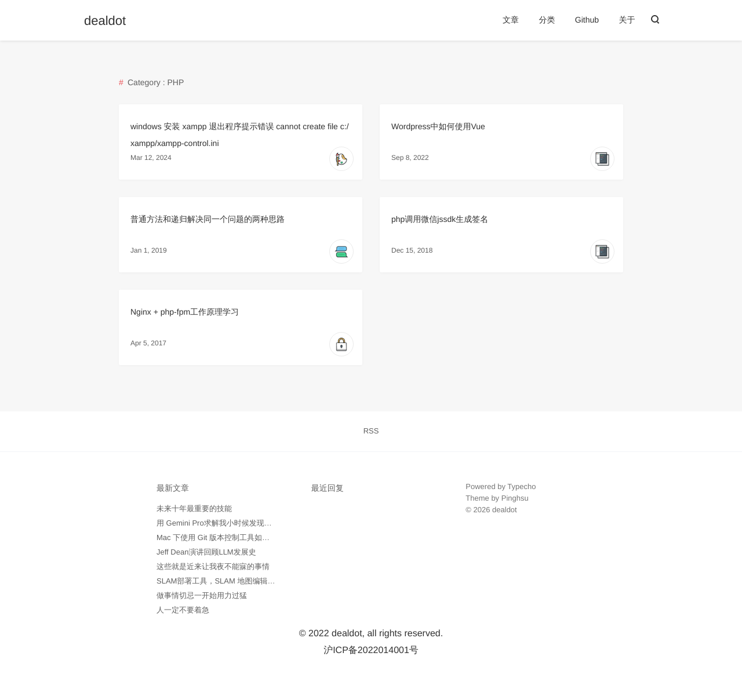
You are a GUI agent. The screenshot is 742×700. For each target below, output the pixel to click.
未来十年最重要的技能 (194, 508)
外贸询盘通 (484, 544)
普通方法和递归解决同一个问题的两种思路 (208, 219)
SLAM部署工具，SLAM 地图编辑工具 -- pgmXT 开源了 (249, 581)
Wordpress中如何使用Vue (438, 126)
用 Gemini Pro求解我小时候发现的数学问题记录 (237, 523)
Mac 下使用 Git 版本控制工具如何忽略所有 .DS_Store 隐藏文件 (263, 537)
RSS (371, 431)
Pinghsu (515, 498)
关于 (627, 20)
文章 (511, 20)
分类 (547, 20)
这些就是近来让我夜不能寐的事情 (213, 566)
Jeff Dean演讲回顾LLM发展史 (206, 552)
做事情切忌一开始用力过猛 (202, 595)
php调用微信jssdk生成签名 (440, 219)
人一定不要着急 (183, 610)
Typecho (521, 486)
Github (587, 20)
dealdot (105, 21)
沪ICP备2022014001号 (371, 650)
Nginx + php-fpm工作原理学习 (185, 312)
